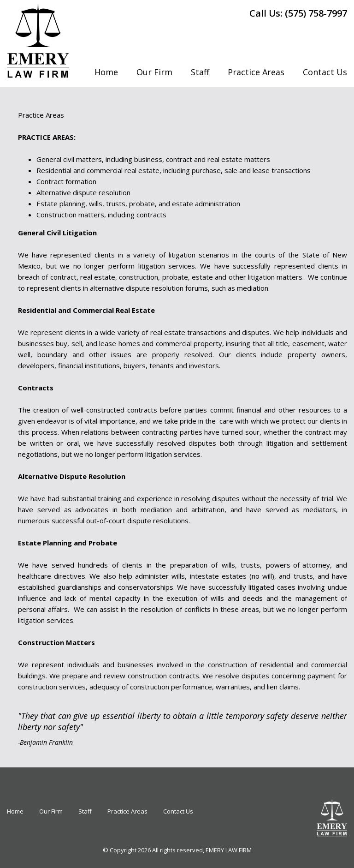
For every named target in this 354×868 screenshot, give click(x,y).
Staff (200, 72)
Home (106, 72)
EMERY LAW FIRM (229, 850)
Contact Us (325, 72)
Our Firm (154, 72)
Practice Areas (256, 72)
